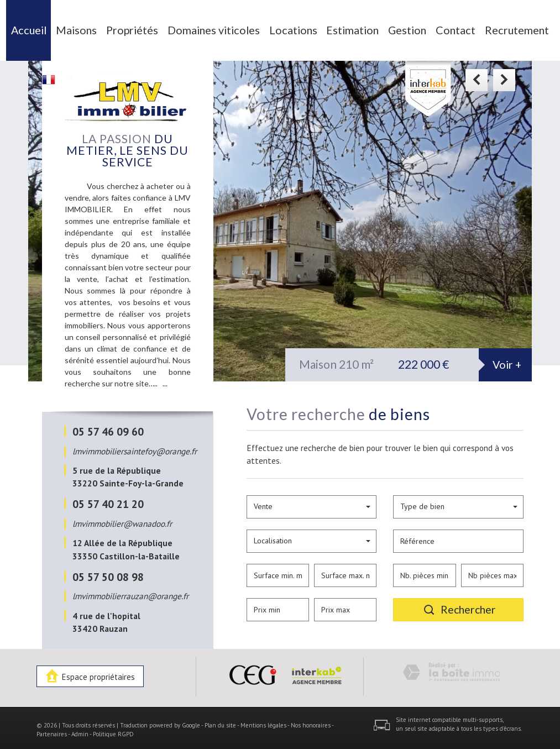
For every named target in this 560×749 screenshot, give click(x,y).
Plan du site (220, 721)
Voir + (507, 361)
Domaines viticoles (220, 28)
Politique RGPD (113, 730)
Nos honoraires (311, 721)
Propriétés (148, 28)
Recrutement (499, 28)
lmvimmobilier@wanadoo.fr (122, 520)
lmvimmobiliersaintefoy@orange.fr (135, 447)
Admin (80, 730)
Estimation (346, 28)
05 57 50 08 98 (108, 573)
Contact (443, 28)
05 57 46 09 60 (108, 428)
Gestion (397, 28)
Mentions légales (263, 721)
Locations (290, 28)
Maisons (95, 28)
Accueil (50, 28)
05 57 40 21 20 (108, 501)
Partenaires (52, 730)
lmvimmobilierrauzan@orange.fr (130, 593)
